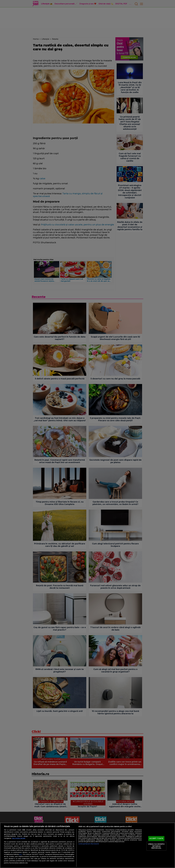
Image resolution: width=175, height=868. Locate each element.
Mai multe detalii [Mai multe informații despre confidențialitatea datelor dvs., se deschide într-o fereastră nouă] (19, 838)
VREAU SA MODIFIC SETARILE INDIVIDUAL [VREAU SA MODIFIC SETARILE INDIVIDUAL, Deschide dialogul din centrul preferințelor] (156, 846)
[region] (87, 845)
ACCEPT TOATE (156, 838)
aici (21, 854)
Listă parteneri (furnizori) (89, 844)
